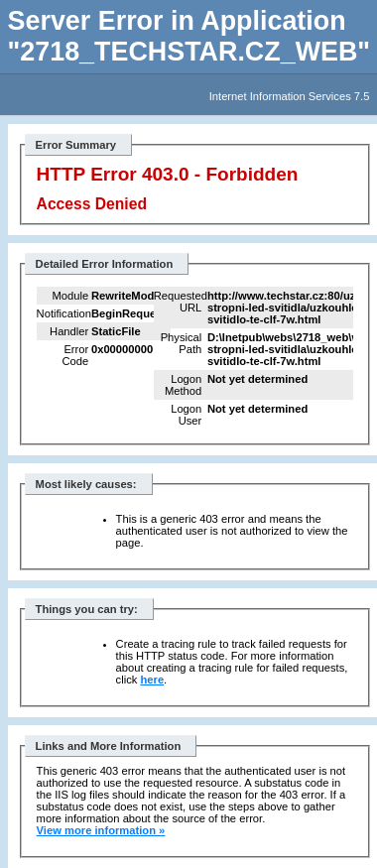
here (152, 680)
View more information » (101, 830)
